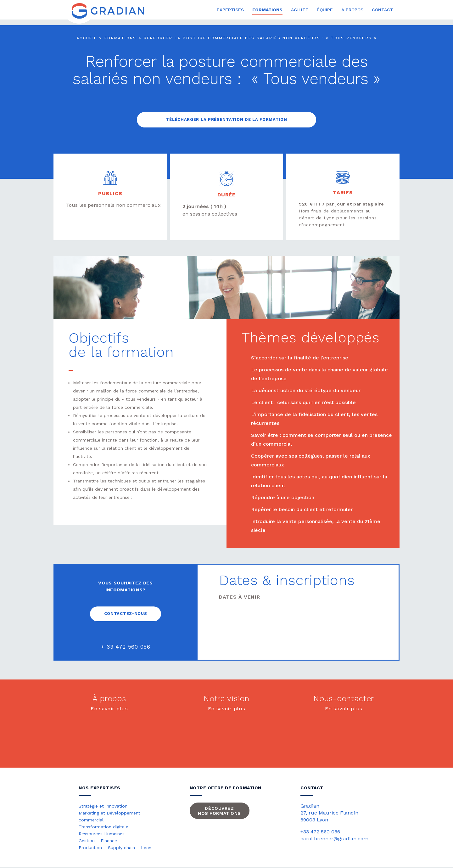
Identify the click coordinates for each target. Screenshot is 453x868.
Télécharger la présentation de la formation (226, 120)
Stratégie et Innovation (103, 807)
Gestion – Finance (98, 841)
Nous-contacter (344, 699)
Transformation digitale (103, 827)
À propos (109, 699)
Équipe (325, 10)
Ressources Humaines (102, 834)
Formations (267, 10)
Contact (383, 10)
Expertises (230, 10)
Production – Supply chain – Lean (115, 848)
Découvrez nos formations (219, 811)
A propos (352, 10)
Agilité (300, 10)
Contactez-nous (126, 614)
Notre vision (226, 699)
